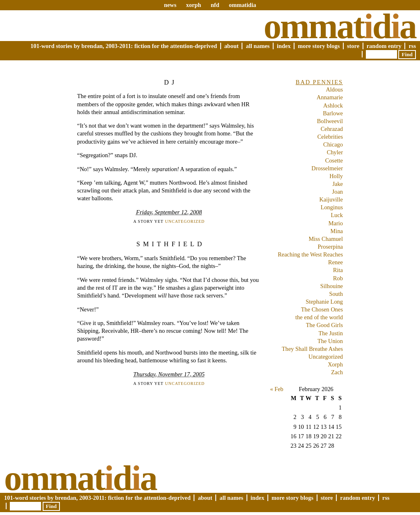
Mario (336, 223)
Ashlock (333, 105)
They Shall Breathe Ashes (312, 349)
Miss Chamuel (326, 239)
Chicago (333, 144)
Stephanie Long (324, 302)
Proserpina (330, 247)
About (232, 46)
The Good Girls (324, 325)
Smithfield (171, 244)
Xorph (335, 364)
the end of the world (319, 317)
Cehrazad (332, 129)
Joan (338, 192)
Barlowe (333, 113)
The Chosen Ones (322, 309)
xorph (193, 5)
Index (284, 46)
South (336, 294)
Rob (338, 278)
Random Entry (384, 46)
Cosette (334, 160)
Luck (337, 215)
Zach (337, 372)
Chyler (335, 152)
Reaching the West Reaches (310, 254)
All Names (258, 46)
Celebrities (330, 137)
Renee (336, 262)
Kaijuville (331, 199)
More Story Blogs (319, 46)
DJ (171, 82)
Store (353, 46)
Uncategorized (185, 221)
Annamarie (330, 97)
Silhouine (332, 286)
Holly (336, 176)
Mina (337, 231)
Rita (338, 270)
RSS (412, 46)
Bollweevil (330, 121)
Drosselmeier (327, 168)
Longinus (332, 207)
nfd (215, 5)
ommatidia (242, 5)
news (170, 5)
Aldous (334, 89)
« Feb (276, 389)
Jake (338, 184)
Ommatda (340, 26)
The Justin (331, 333)
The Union (330, 341)
